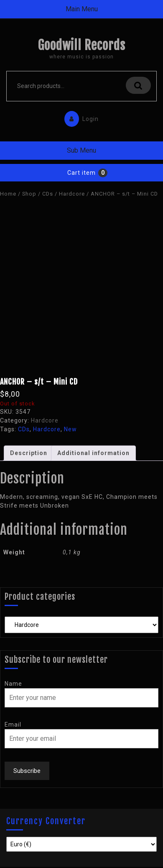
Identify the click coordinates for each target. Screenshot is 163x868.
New (70, 429)
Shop (29, 194)
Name (13, 684)
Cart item (81, 173)
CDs (48, 194)
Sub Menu (81, 150)
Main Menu (82, 9)
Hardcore (72, 194)
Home (8, 194)
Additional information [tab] (93, 453)
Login (79, 117)
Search (138, 85)
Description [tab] (29, 453)
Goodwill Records (81, 45)
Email (13, 725)
